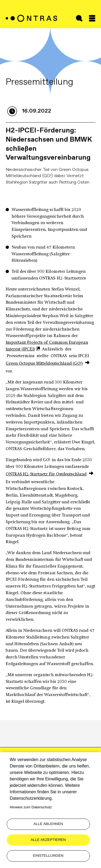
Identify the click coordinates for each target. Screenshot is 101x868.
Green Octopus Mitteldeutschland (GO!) (44, 364)
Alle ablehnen (48, 824)
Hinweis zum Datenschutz (31, 807)
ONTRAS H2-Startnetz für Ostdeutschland (46, 474)
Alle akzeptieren (48, 840)
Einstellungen (48, 856)
